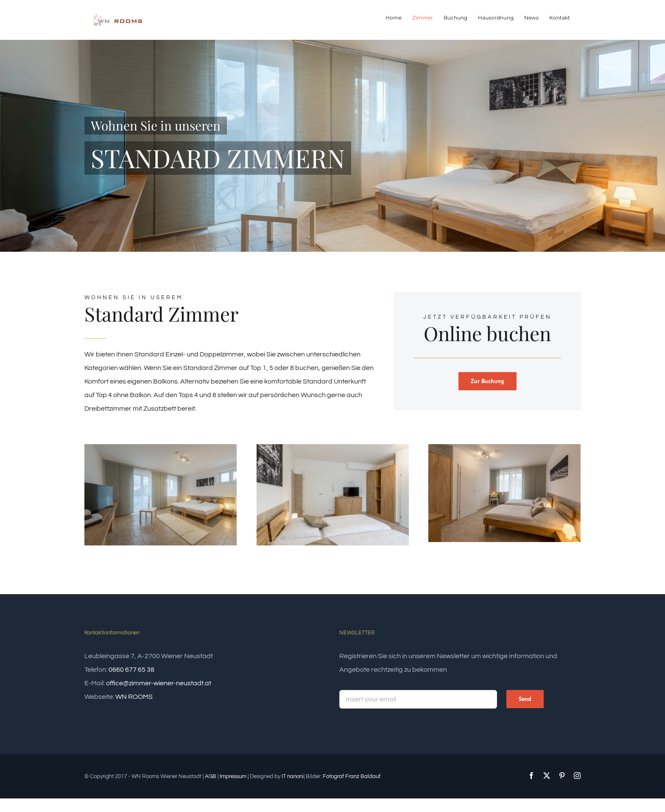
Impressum (233, 776)
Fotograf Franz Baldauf (352, 776)
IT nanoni (293, 776)
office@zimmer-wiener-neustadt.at (159, 683)
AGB (211, 776)
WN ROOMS (134, 697)
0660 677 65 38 (131, 670)
